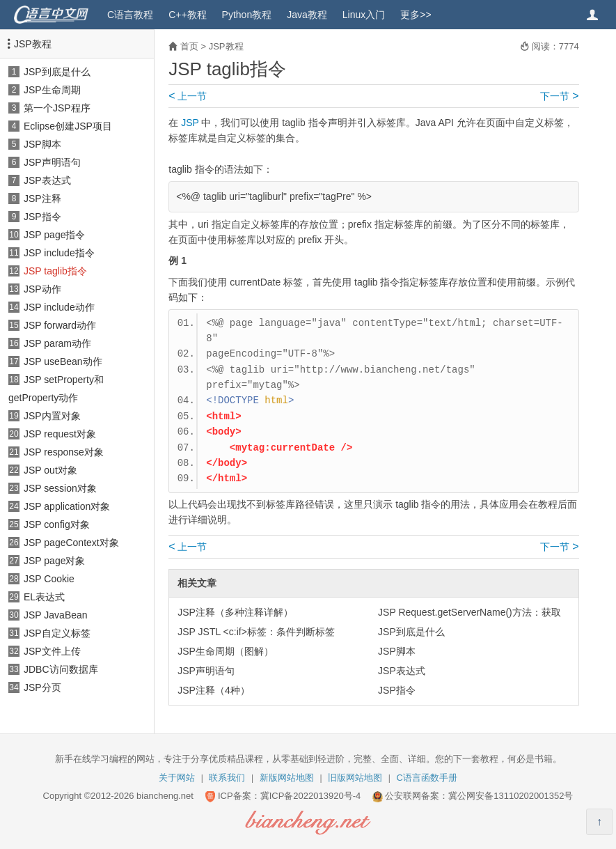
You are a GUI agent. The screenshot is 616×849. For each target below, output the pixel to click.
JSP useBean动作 (63, 361)
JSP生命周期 (52, 90)
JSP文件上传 (52, 651)
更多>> (416, 15)
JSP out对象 (50, 470)
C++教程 (187, 15)
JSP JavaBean (56, 615)
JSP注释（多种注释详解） (235, 612)
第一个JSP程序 (57, 108)
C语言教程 (130, 15)
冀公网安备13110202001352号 (511, 796)
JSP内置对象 (52, 416)
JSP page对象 (54, 561)
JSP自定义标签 (57, 633)
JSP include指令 (59, 253)
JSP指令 (42, 217)
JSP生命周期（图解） (226, 651)
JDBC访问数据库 (61, 669)
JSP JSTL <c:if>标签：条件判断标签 (256, 632)
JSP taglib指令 (55, 271)
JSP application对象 (67, 506)
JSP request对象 (60, 434)
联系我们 (227, 778)
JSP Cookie (49, 579)
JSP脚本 (42, 144)
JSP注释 (42, 198)
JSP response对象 (64, 452)
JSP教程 (33, 44)
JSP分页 (42, 687)
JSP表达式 (47, 180)
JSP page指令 (54, 235)
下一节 (559, 96)
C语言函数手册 (427, 778)
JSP (190, 123)
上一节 (188, 96)
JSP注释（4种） (213, 690)
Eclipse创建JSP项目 (68, 126)
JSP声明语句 (52, 162)
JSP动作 (42, 289)
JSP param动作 (57, 343)
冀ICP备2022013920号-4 (311, 796)
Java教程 (307, 15)
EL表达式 (44, 597)
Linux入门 (364, 15)
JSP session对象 (60, 488)
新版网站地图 (287, 778)
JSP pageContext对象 (71, 543)
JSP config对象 (57, 524)
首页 (189, 46)
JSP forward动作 (60, 325)
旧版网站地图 (355, 778)
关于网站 (177, 778)
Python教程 (247, 15)
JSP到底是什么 (57, 72)
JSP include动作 (59, 307)
